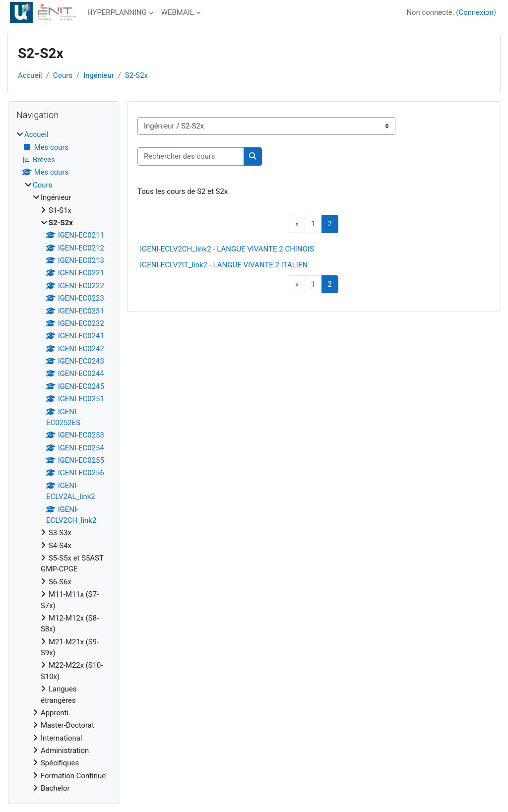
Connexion (476, 12)
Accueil (30, 75)
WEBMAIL (178, 12)
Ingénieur (99, 75)
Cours (63, 75)
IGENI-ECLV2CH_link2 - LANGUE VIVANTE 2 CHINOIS (227, 249)
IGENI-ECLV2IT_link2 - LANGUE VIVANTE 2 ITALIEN (224, 265)
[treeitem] (63, 461)
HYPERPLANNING (117, 12)
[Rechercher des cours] (191, 156)
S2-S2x (136, 75)
